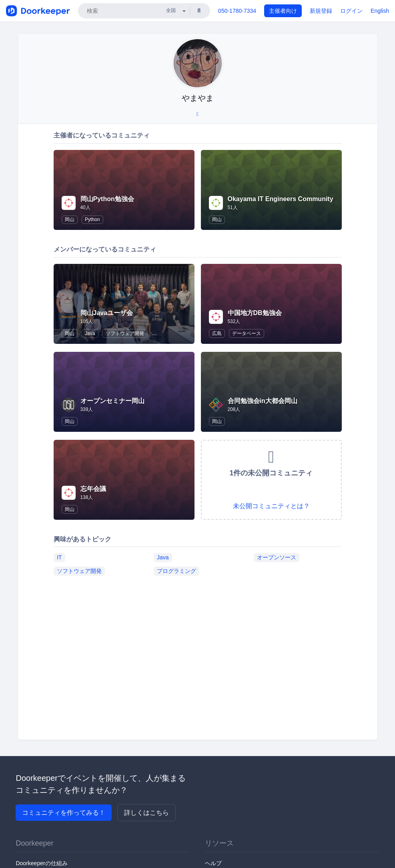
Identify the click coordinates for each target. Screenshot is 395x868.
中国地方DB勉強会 (255, 313)
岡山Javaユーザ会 (107, 313)
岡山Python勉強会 (107, 199)
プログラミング (176, 571)
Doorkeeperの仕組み (41, 863)
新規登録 (321, 11)
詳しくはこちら (146, 813)
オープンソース (277, 557)
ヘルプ (213, 863)
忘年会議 (93, 489)
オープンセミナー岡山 (112, 401)
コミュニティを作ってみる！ (64, 813)
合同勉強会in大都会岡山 (263, 401)
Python (92, 219)
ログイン (351, 11)
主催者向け (283, 11)
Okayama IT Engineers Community (281, 199)
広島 (217, 333)
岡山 (70, 219)
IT (59, 557)
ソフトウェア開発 (125, 333)
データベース (247, 333)
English (380, 11)
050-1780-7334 (237, 11)
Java (90, 333)
